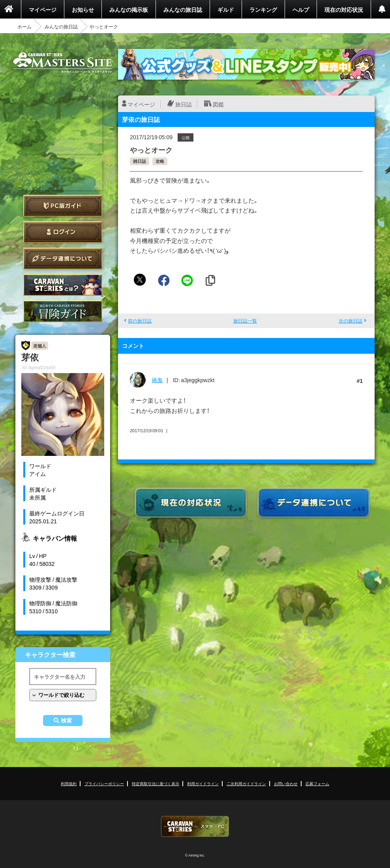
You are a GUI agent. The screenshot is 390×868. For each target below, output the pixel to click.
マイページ (43, 9)
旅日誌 (184, 104)
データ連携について (63, 259)
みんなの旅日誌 (183, 9)
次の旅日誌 (351, 321)
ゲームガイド (63, 311)
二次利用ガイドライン (246, 783)
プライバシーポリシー (104, 783)
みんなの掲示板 (129, 9)
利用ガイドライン (203, 783)
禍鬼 (157, 380)
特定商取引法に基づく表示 (156, 783)
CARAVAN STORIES (195, 826)
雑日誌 (140, 161)
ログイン (63, 232)
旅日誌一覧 (245, 321)
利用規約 (69, 783)
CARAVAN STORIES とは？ (63, 285)
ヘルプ (301, 9)
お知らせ (83, 9)
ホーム (24, 26)
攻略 (160, 161)
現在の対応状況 (344, 9)
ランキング (263, 9)
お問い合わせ (286, 783)
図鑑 (218, 104)
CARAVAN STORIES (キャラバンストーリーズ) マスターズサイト (63, 63)
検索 (66, 721)
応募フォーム (317, 783)
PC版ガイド (63, 206)
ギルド (226, 9)
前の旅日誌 (140, 321)
